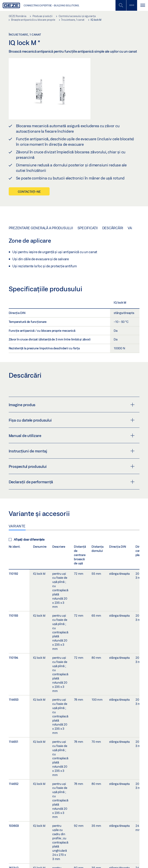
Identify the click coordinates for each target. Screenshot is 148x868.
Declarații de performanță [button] (72, 482)
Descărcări (113, 228)
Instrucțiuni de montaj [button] (72, 451)
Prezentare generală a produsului (41, 228)
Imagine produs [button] (72, 405)
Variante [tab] (17, 526)
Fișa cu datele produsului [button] (72, 420)
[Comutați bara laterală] (132, 5)
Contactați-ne (29, 192)
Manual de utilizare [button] (72, 436)
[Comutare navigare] (143, 5)
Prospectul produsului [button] (72, 466)
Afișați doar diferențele (27, 539)
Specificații (88, 228)
